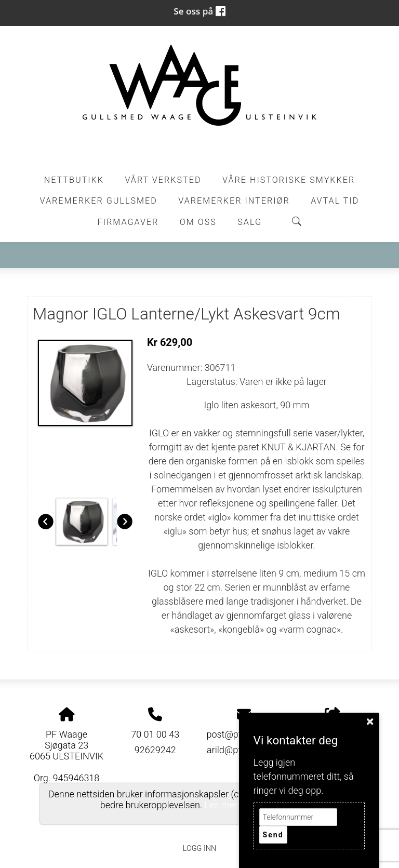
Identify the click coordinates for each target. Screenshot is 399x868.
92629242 (155, 750)
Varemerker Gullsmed (99, 201)
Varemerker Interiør (234, 201)
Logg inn (199, 849)
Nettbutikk (74, 180)
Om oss (198, 222)
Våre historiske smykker (289, 180)
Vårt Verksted (163, 180)
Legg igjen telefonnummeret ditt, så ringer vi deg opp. (304, 776)
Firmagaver (128, 222)
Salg (250, 222)
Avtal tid (335, 201)
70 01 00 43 (155, 734)
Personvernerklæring (199, 825)
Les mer (221, 805)
